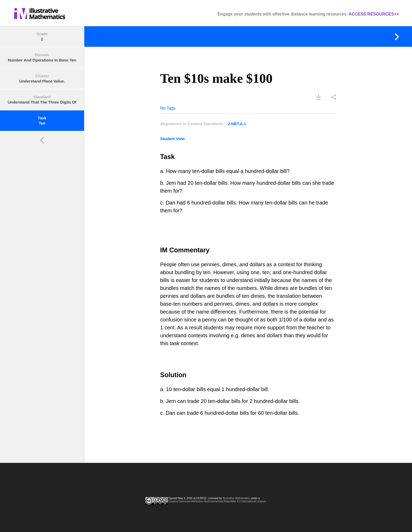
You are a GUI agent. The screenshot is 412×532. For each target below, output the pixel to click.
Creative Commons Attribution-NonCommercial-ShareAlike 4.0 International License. (217, 501)
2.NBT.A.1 (237, 124)
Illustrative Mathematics (236, 498)
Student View (173, 139)
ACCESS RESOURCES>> (374, 14)
